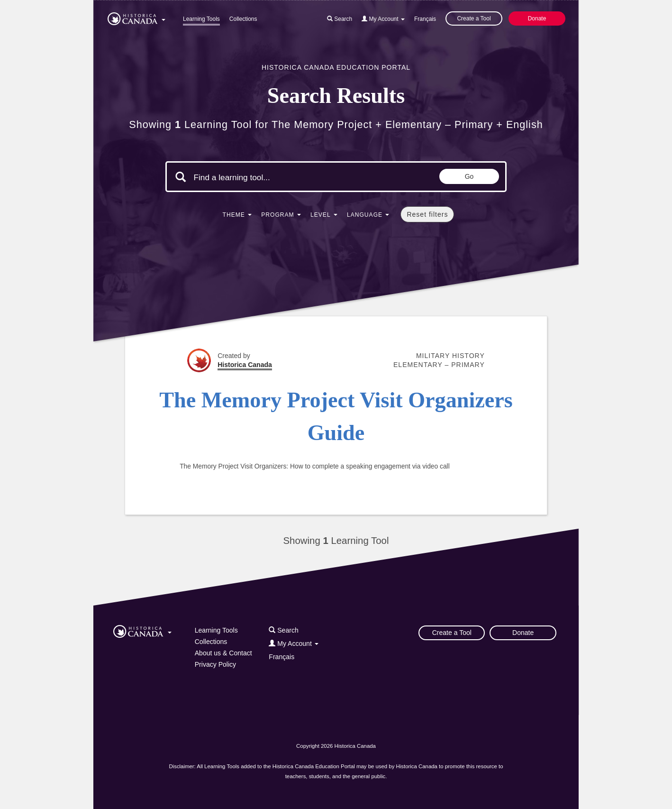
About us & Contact (223, 653)
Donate (537, 18)
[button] (136, 17)
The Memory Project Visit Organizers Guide (336, 416)
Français (425, 19)
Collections (243, 19)
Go (469, 176)
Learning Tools (201, 19)
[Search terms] (273, 178)
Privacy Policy (215, 664)
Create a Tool (474, 18)
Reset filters (427, 214)
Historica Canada (245, 365)
